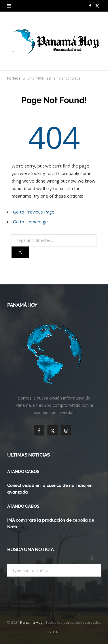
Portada (14, 78)
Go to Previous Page (34, 212)
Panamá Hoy (31, 622)
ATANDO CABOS (23, 472)
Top (54, 632)
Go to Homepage (30, 222)
